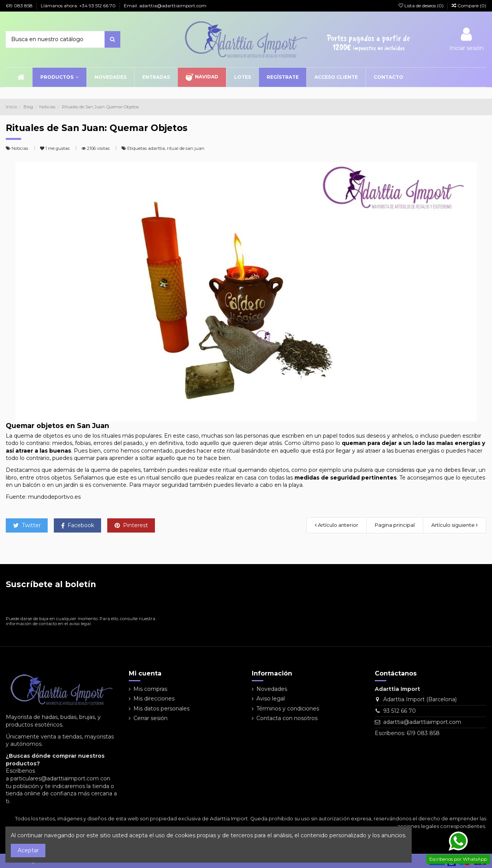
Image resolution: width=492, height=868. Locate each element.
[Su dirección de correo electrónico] (74, 604)
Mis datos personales (161, 709)
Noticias (20, 148)
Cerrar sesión (150, 718)
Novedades (272, 689)
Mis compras (150, 689)
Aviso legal (271, 699)
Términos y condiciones (288, 709)
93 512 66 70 (400, 711)
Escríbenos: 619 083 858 (407, 733)
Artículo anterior (337, 525)
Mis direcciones (154, 699)
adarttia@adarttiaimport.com (422, 722)
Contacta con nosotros (287, 718)
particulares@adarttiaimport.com (55, 778)
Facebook (78, 525)
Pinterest (131, 525)
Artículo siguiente (455, 525)
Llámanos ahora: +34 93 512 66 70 (79, 6)
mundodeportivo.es (54, 497)
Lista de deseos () (422, 6)
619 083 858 (20, 6)
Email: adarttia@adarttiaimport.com (165, 6)
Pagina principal (395, 525)
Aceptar (28, 850)
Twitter (27, 525)
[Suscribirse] (150, 604)
